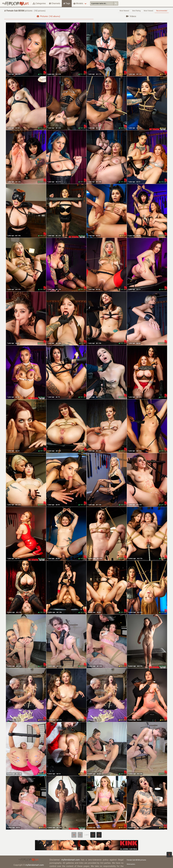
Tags (67, 3)
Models (78, 3)
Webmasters (131, 864)
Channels (55, 3)
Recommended (162, 11)
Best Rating (136, 11)
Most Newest (124, 11)
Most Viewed (148, 11)
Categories (39, 3)
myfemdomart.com (35, 865)
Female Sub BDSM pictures (136, 860)
